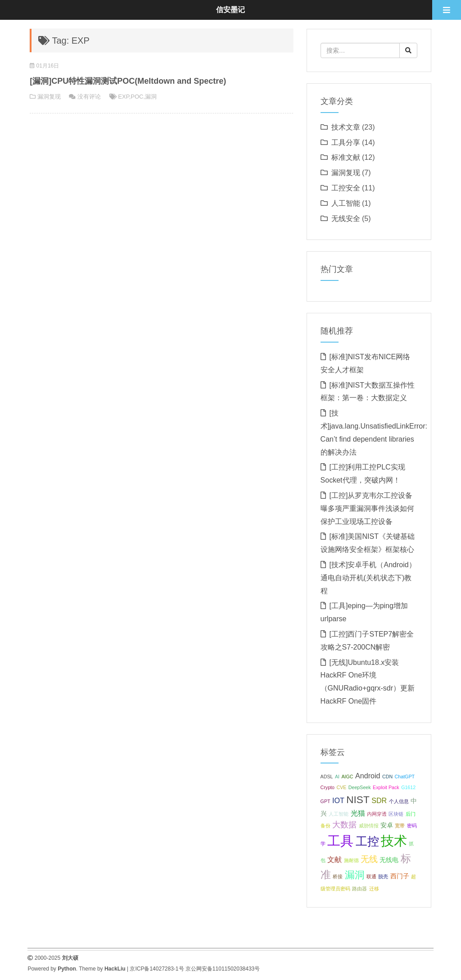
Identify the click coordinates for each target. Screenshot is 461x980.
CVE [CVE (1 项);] (341, 787)
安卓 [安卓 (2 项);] (387, 825)
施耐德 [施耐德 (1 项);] (351, 860)
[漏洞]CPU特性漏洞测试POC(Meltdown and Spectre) (128, 81)
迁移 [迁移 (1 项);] (374, 889)
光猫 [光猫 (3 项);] (358, 813)
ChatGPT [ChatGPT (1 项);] (405, 777)
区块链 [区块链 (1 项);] (396, 814)
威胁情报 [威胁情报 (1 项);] (369, 826)
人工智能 (346, 203)
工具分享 (346, 142)
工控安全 (346, 188)
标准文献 (346, 157)
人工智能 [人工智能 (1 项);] (339, 814)
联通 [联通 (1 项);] (371, 876)
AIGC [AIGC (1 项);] (347, 777)
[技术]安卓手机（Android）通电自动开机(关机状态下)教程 (368, 578)
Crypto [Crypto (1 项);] (328, 787)
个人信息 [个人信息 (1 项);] (399, 801)
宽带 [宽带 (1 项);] (400, 826)
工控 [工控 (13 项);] (367, 841)
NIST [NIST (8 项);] (358, 800)
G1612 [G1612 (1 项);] (408, 787)
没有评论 (89, 97)
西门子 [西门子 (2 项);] (400, 876)
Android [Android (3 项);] (368, 776)
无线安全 (346, 219)
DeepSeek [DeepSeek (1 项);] (360, 787)
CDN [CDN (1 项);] (387, 777)
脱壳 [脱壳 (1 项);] (383, 876)
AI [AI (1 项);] (337, 777)
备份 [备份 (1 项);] (325, 826)
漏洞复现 (49, 97)
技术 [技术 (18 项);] (394, 841)
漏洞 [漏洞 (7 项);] (355, 875)
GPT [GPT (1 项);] (325, 801)
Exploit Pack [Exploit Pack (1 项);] (386, 787)
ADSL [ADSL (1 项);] (327, 777)
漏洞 (151, 97)
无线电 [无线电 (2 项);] (389, 860)
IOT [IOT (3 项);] (338, 800)
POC (137, 97)
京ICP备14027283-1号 (157, 969)
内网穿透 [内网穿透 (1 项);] (377, 814)
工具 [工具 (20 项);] (340, 841)
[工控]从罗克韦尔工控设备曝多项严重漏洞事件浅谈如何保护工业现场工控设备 (367, 508)
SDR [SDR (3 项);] (379, 800)
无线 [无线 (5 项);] (369, 859)
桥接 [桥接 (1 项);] (338, 876)
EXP (123, 97)
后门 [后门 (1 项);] (411, 814)
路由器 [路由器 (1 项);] (359, 889)
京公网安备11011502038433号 (223, 969)
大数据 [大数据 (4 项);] (344, 825)
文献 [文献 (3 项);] (334, 859)
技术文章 (346, 127)
